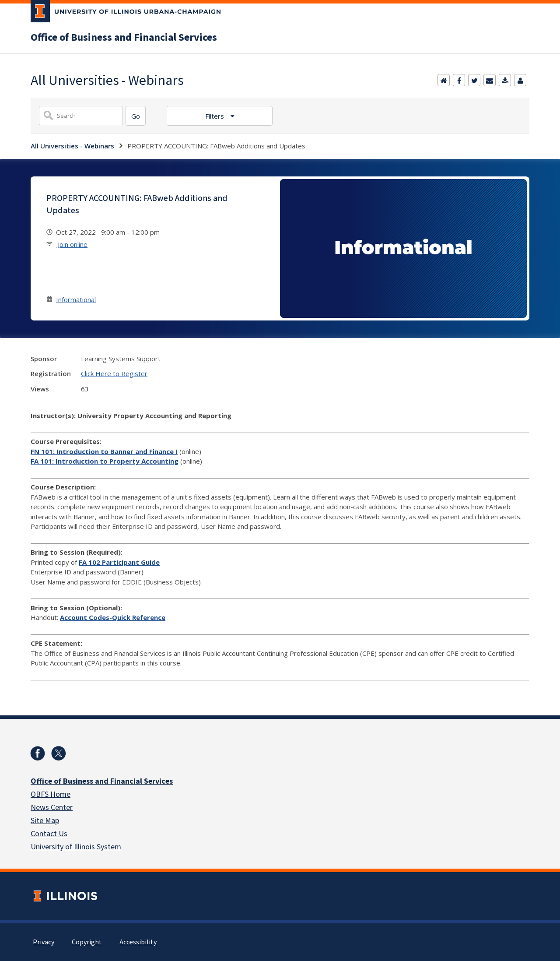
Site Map (45, 821)
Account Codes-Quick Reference (113, 617)
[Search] (136, 116)
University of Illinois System (76, 847)
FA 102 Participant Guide (119, 562)
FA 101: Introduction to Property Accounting (105, 461)
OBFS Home (51, 794)
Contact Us (49, 834)
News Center (52, 808)
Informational (76, 299)
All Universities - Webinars (72, 146)
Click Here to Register (114, 373)
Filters (215, 116)
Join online (72, 244)
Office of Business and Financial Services (124, 38)
